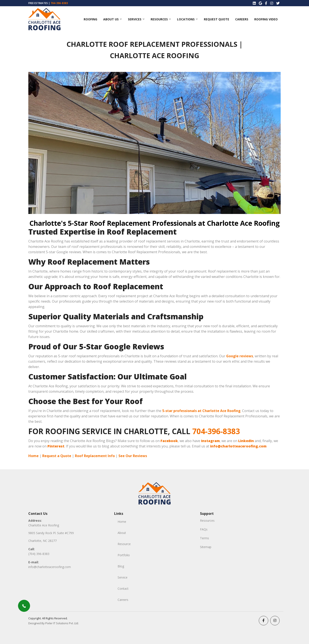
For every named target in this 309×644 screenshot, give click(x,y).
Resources (159, 19)
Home (33, 456)
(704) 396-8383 (39, 554)
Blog (121, 566)
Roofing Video (266, 19)
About (122, 533)
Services (135, 19)
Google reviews (240, 356)
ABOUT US (111, 19)
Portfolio (124, 555)
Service (123, 577)
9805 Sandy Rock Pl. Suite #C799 (51, 533)
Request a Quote (57, 456)
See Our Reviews (133, 456)
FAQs (204, 529)
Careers (242, 19)
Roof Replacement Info (95, 456)
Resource (124, 544)
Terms (204, 538)
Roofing (90, 19)
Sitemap (206, 547)
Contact (123, 589)
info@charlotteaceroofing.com (50, 567)
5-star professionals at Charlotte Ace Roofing (201, 411)
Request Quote (217, 19)
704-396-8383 (59, 3)
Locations (186, 19)
